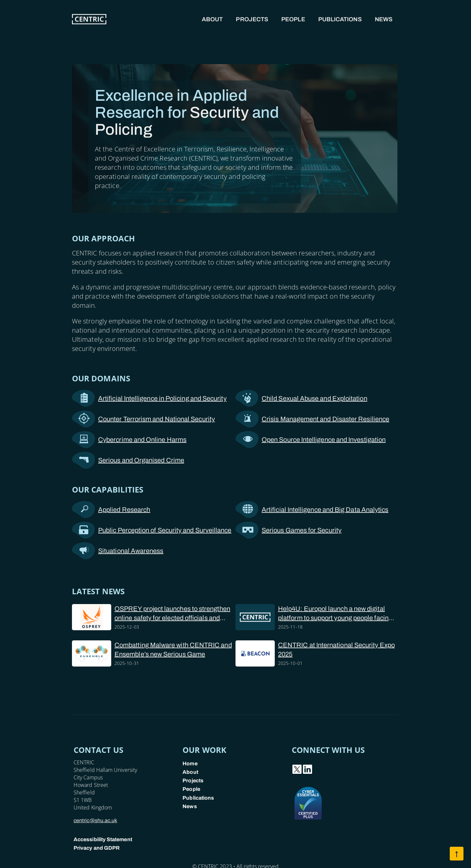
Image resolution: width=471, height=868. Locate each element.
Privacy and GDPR (97, 848)
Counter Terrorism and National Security (143, 419)
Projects (252, 19)
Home (190, 764)
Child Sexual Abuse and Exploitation (301, 398)
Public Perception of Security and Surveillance (152, 530)
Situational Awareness (118, 551)
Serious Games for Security (288, 530)
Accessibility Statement (103, 839)
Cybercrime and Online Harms (129, 440)
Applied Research (111, 510)
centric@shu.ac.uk (95, 820)
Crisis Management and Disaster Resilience (312, 419)
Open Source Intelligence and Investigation (311, 440)
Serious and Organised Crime (128, 460)
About (212, 19)
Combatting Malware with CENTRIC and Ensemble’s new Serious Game (173, 650)
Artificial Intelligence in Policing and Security (149, 398)
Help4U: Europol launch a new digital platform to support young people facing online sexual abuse (335, 614)
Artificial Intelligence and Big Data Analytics (312, 510)
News (384, 19)
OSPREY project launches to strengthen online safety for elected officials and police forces (172, 614)
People (293, 19)
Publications (340, 19)
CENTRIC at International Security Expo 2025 (336, 650)
